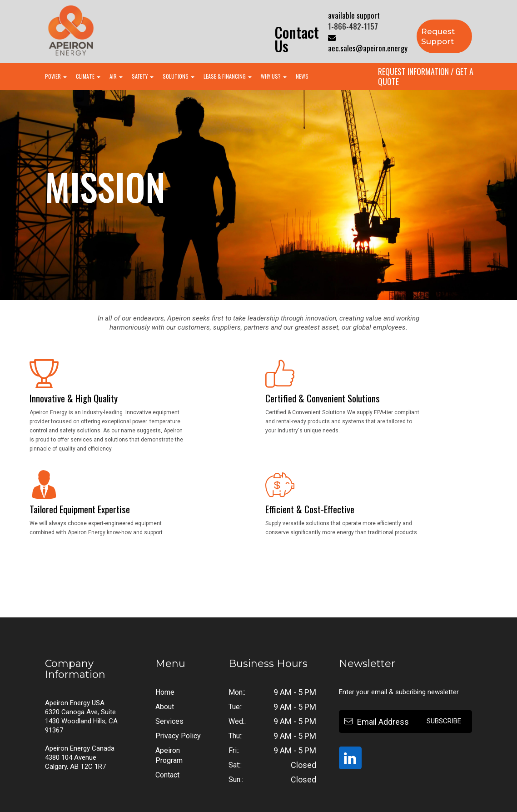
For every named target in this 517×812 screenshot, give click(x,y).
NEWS (302, 76)
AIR (116, 76)
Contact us (297, 39)
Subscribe (444, 721)
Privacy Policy (178, 736)
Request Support (438, 36)
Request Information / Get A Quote (426, 76)
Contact (167, 775)
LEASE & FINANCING (228, 76)
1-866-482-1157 (353, 26)
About (165, 707)
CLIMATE (88, 76)
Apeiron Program (169, 755)
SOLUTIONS (179, 76)
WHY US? (274, 76)
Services (169, 721)
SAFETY (143, 76)
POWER (56, 76)
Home (165, 692)
